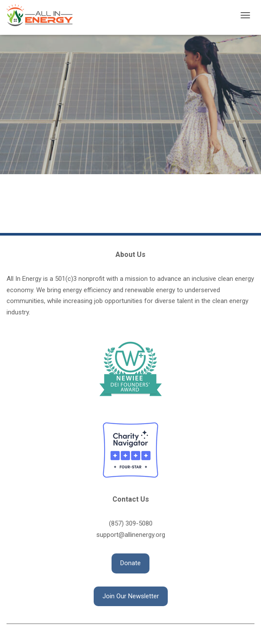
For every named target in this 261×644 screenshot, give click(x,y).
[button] (130, 563)
